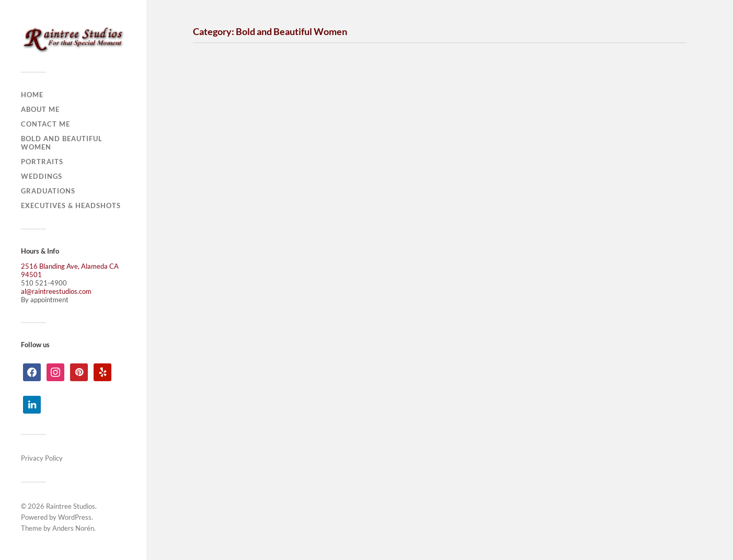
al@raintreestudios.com (56, 291)
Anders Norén (73, 528)
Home (32, 95)
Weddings (42, 176)
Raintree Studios (71, 506)
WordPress (75, 517)
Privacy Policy (42, 458)
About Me (40, 109)
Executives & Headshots (71, 205)
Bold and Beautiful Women (62, 143)
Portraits (42, 162)
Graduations (48, 191)
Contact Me (45, 124)
